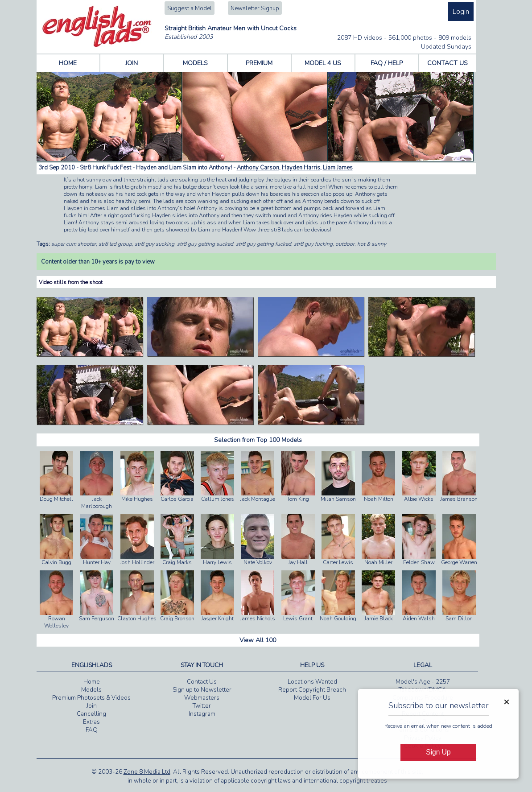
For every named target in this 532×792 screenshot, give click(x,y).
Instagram (202, 714)
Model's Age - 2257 (423, 682)
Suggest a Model (190, 8)
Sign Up (438, 752)
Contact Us (202, 682)
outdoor (345, 244)
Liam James (338, 168)
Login (461, 12)
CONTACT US (447, 63)
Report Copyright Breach (312, 690)
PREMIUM (259, 63)
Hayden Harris (301, 168)
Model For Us (312, 698)
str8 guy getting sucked (205, 244)
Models (91, 690)
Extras (91, 722)
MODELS (195, 63)
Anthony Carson (258, 168)
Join (92, 706)
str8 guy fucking (313, 244)
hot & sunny (372, 244)
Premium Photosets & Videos (91, 698)
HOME (68, 63)
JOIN (132, 63)
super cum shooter (74, 244)
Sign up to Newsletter (202, 690)
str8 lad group (115, 244)
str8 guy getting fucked (264, 244)
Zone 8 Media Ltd (147, 772)
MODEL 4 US (323, 63)
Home (92, 682)
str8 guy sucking (155, 244)
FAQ (92, 730)
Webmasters (202, 698)
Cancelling (91, 714)
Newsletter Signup (255, 8)
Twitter (202, 706)
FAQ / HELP (387, 63)
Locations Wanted (312, 682)
